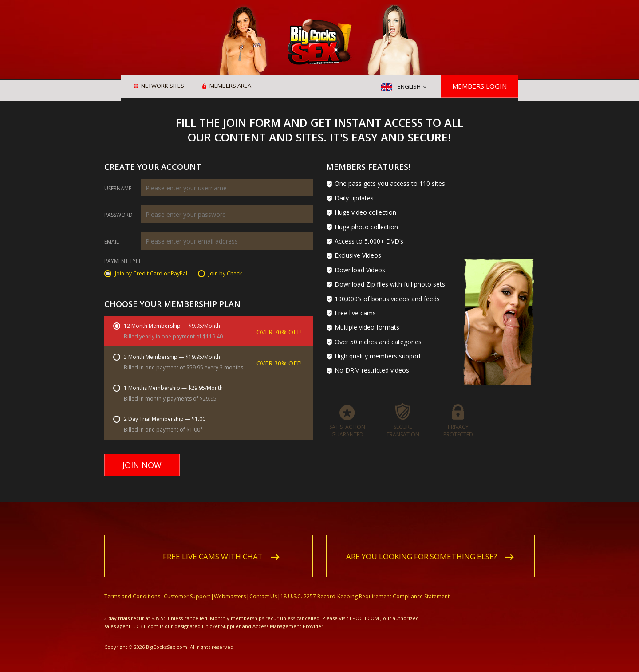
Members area (230, 86)
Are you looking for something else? (422, 546)
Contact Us (263, 586)
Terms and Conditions (132, 586)
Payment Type (123, 262)
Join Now (142, 465)
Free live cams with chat (213, 546)
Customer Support (187, 586)
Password (118, 215)
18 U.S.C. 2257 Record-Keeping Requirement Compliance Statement (365, 586)
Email (112, 242)
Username (118, 189)
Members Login (479, 86)
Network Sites (163, 86)
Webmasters (230, 586)
